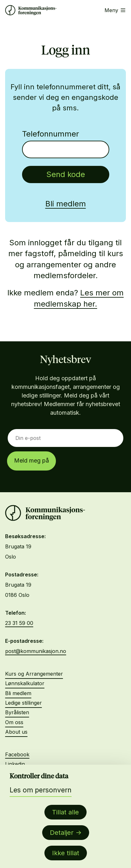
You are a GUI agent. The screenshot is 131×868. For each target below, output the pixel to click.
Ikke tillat (66, 853)
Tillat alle (65, 812)
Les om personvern (41, 790)
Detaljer (62, 833)
